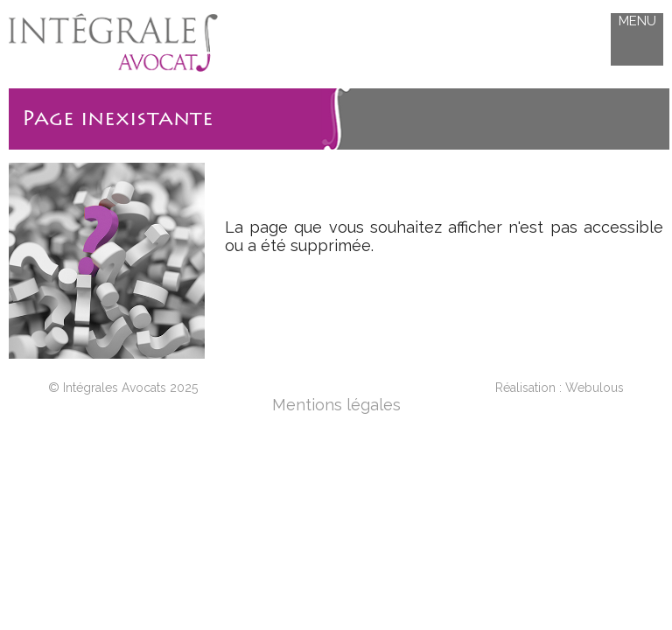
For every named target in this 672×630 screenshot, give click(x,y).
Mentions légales (336, 405)
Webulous (595, 388)
